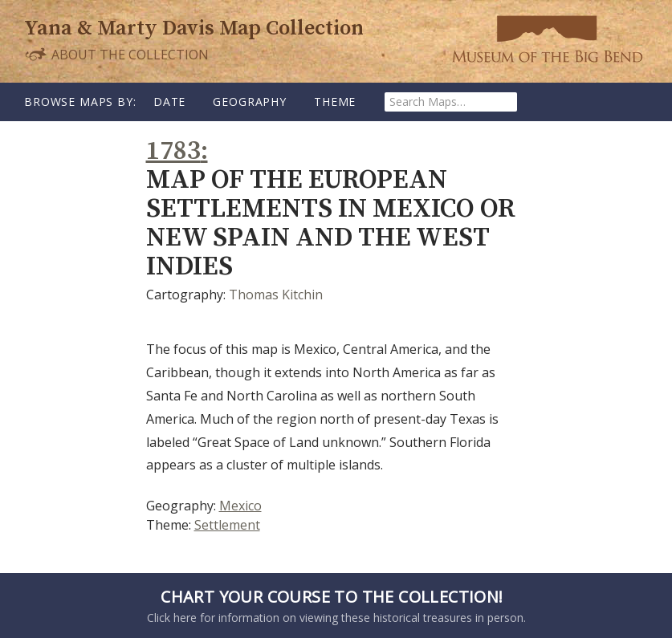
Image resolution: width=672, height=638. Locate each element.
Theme (335, 102)
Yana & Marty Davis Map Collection (194, 28)
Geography (250, 102)
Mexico (240, 506)
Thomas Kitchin (276, 295)
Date (169, 102)
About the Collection (116, 54)
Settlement (227, 525)
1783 (173, 151)
